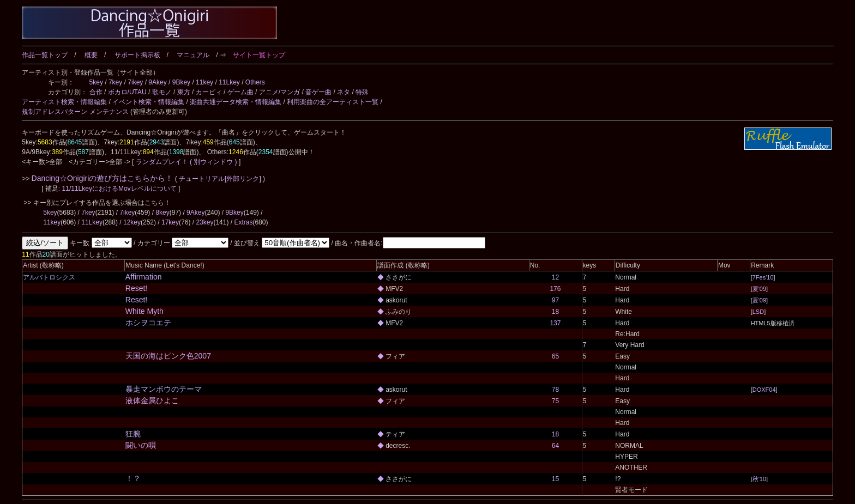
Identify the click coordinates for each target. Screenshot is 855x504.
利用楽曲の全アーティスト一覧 (333, 102)
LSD (758, 312)
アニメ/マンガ (279, 92)
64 (555, 446)
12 (555, 277)
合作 (96, 92)
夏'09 (759, 289)
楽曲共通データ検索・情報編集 (236, 102)
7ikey (135, 82)
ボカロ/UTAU (127, 92)
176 (555, 289)
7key (115, 82)
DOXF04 (764, 390)
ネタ (344, 92)
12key (132, 222)
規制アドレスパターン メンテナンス (75, 112)
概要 (91, 55)
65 (555, 356)
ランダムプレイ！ (162, 162)
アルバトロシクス (49, 277)
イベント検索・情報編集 (148, 102)
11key (204, 82)
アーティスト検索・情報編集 (64, 102)
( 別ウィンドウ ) (213, 162)
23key (204, 222)
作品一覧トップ (45, 55)
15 (555, 479)
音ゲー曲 (318, 92)
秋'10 (759, 479)
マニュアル (193, 55)
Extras (243, 222)
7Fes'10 (763, 277)
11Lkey (229, 82)
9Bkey (181, 82)
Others (255, 82)
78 (555, 390)
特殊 (362, 92)
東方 (184, 92)
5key (96, 82)
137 (555, 323)
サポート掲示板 (137, 55)
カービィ (209, 92)
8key (162, 212)
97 (555, 300)
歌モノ (162, 92)
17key (170, 222)
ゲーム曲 (240, 92)
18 (555, 312)
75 (555, 401)
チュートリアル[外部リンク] (220, 179)
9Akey (157, 82)
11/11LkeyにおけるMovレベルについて (120, 189)
